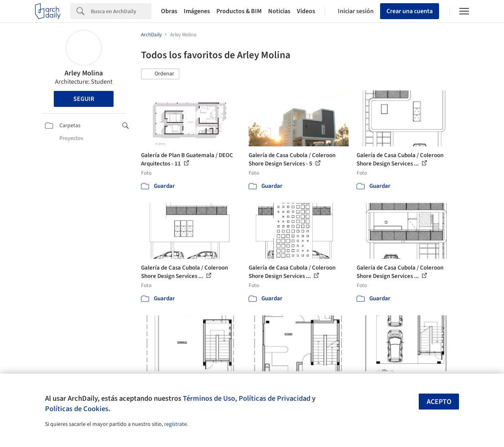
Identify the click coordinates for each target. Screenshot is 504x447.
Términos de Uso (209, 398)
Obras (169, 11)
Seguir (84, 99)
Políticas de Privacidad (275, 398)
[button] (160, 74)
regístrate (176, 424)
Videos (306, 11)
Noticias (279, 11)
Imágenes (197, 11)
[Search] (121, 11)
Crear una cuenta (410, 11)
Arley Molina (84, 73)
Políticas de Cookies (77, 409)
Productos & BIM (239, 11)
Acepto (439, 402)
